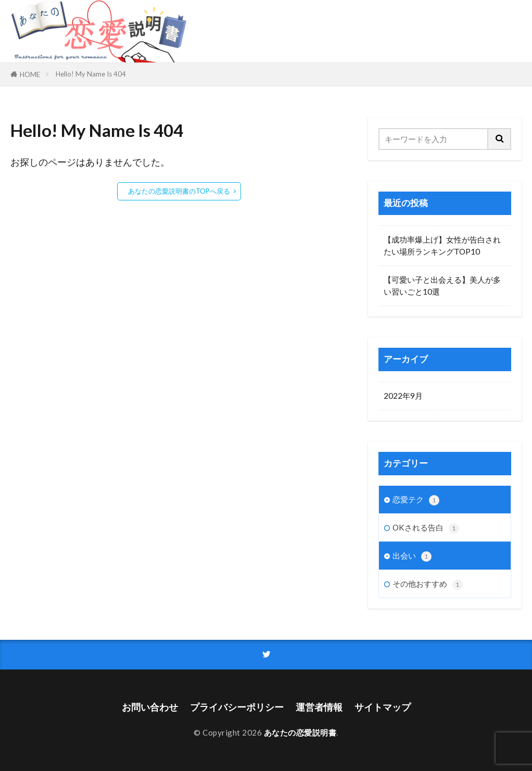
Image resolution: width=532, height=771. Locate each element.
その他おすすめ (428, 584)
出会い (412, 556)
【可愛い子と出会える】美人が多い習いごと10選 (442, 286)
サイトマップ (383, 707)
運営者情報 (319, 707)
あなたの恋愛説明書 (300, 732)
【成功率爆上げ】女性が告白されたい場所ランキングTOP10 (442, 245)
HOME (30, 74)
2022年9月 (403, 396)
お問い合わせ (150, 707)
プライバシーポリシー (237, 707)
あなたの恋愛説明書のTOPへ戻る (179, 191)
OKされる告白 (426, 528)
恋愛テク (416, 500)
